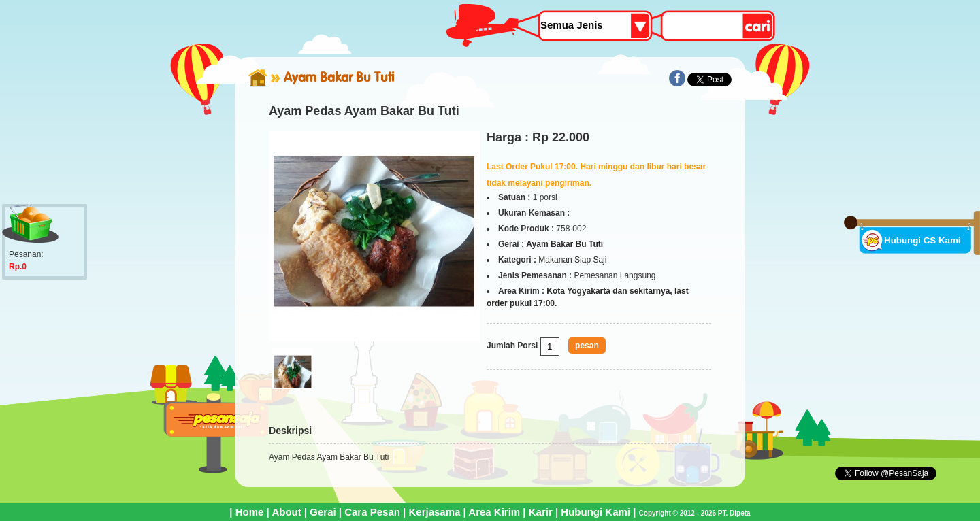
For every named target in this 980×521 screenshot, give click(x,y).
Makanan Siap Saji (572, 260)
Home (250, 512)
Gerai (323, 512)
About (286, 512)
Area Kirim (494, 512)
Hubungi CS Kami (922, 240)
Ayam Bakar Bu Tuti (339, 77)
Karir (541, 512)
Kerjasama (434, 512)
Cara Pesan (372, 512)
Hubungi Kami (595, 512)
